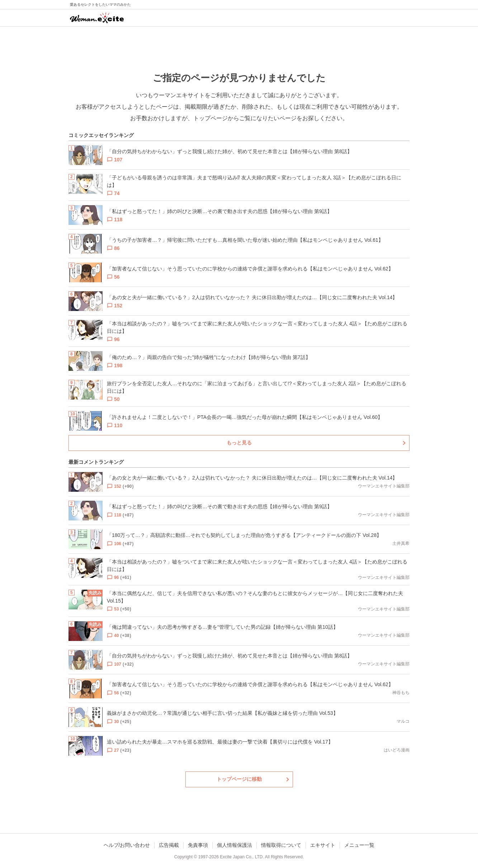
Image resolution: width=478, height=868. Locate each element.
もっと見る (239, 443)
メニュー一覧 (359, 845)
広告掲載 (169, 845)
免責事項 (198, 845)
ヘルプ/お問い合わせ (127, 845)
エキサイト (323, 845)
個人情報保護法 (235, 845)
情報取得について (281, 845)
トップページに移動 (239, 779)
